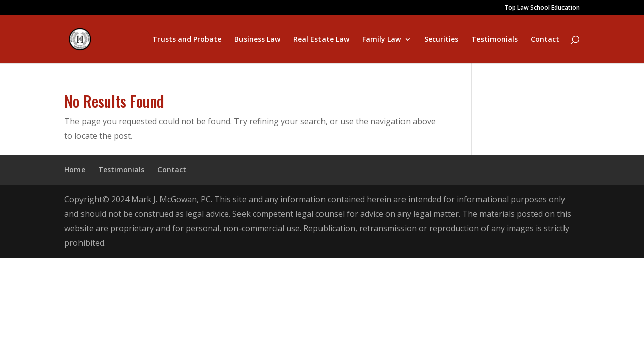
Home (75, 170)
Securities (441, 40)
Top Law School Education (542, 8)
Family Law (382, 40)
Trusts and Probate (187, 40)
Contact (545, 40)
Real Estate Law (321, 40)
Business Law (257, 40)
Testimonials (495, 40)
